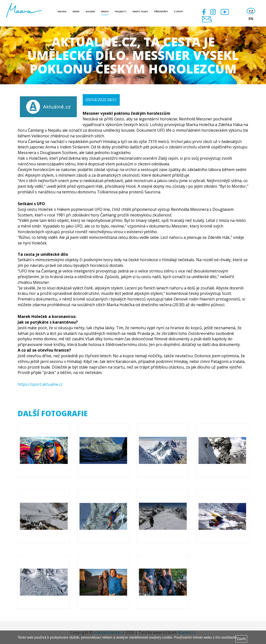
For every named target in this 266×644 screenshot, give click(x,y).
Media (105, 11)
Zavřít (241, 639)
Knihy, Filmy (140, 11)
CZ (251, 11)
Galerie (90, 11)
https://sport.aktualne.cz (40, 384)
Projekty (121, 11)
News (76, 11)
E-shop (178, 11)
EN (251, 19)
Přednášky (161, 11)
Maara (62, 11)
